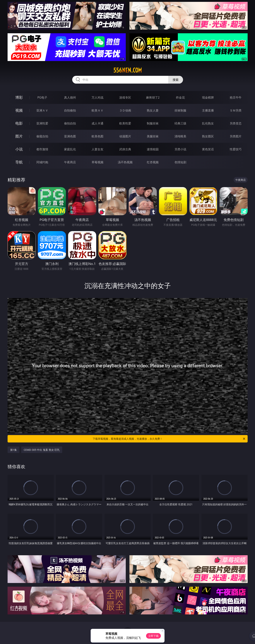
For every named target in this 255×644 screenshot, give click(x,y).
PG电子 (42, 97)
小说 (19, 149)
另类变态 (236, 123)
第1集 (13, 450)
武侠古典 (125, 149)
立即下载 (153, 636)
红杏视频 (153, 162)
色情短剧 (180, 162)
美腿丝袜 (153, 136)
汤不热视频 (125, 162)
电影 (19, 123)
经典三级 (180, 123)
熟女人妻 (153, 110)
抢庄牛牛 (236, 97)
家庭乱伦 (70, 149)
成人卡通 (97, 123)
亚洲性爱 (42, 123)
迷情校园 (153, 149)
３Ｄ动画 (125, 110)
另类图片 (236, 136)
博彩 (19, 97)
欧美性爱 (125, 123)
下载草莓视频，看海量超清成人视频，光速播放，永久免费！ (169, 439)
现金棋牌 (208, 97)
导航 (19, 162)
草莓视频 (97, 162)
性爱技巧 (236, 149)
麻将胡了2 (153, 97)
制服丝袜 (153, 123)
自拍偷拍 (70, 110)
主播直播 (208, 110)
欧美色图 (97, 136)
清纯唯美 (180, 136)
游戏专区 (125, 97)
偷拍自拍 (70, 123)
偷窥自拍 (42, 136)
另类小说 (180, 149)
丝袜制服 (180, 110)
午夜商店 (70, 162)
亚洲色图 (70, 136)
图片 (19, 136)
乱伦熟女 (208, 123)
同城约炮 (42, 162)
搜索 (176, 80)
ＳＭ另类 (236, 110)
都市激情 (42, 149)
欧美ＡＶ (97, 110)
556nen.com (128, 70)
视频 (19, 110)
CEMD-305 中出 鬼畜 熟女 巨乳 (42, 450)
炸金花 (180, 97)
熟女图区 (208, 136)
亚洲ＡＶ (42, 110)
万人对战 (97, 97)
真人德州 (70, 97)
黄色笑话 (208, 149)
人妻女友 (97, 149)
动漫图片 (125, 136)
